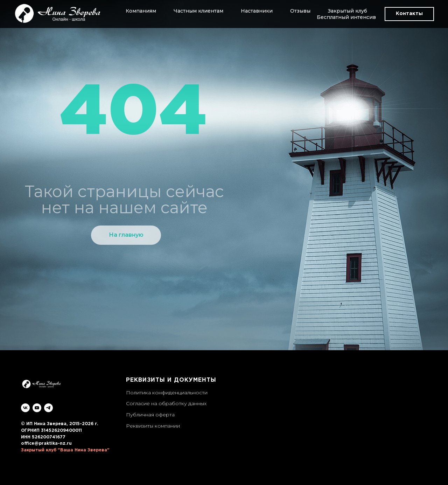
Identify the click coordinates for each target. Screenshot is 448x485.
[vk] (25, 408)
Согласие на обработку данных (166, 403)
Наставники (257, 11)
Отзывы (300, 11)
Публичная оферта (150, 415)
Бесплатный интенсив (346, 17)
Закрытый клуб (348, 11)
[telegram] (48, 408)
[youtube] (37, 408)
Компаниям (141, 11)
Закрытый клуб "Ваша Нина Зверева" (65, 450)
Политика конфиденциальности (167, 393)
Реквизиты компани (151, 426)
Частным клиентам (198, 11)
